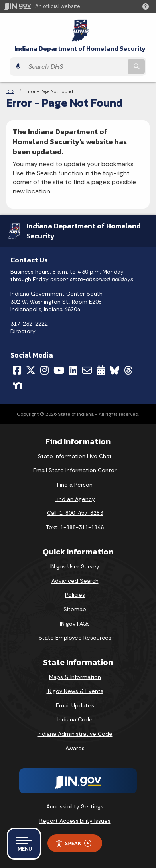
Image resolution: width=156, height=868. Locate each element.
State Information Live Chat (75, 456)
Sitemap (75, 609)
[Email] (87, 370)
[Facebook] (17, 370)
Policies (75, 595)
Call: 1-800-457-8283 (75, 513)
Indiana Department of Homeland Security (80, 49)
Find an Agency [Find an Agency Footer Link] (75, 499)
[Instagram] (44, 370)
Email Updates (75, 705)
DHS (10, 91)
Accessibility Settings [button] (75, 806)
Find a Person (75, 485)
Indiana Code (75, 719)
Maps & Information (75, 677)
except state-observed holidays (92, 279)
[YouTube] (59, 370)
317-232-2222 (29, 324)
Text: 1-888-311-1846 (75, 527)
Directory (23, 331)
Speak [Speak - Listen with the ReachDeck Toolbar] (73, 843)
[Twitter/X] (31, 370)
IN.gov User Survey (75, 566)
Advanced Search (75, 581)
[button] (147, 6)
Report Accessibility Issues (75, 821)
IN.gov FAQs (75, 624)
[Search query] (75, 67)
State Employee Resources (75, 638)
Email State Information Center (75, 470)
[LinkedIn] (73, 370)
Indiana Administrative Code (75, 734)
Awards (75, 748)
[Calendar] (101, 370)
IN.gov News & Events (75, 691)
